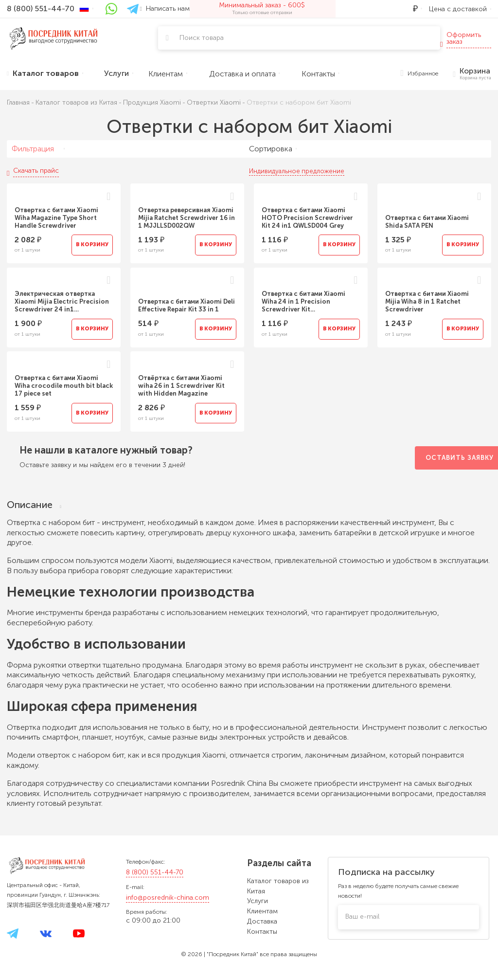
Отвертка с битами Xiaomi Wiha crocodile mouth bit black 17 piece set (64, 387)
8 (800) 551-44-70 (155, 872)
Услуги (258, 901)
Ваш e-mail (362, 916)
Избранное (420, 74)
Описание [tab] (34, 506)
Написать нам (165, 9)
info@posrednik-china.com (168, 898)
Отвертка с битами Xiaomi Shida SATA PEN (427, 222)
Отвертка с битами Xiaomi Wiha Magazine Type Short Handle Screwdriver (56, 218)
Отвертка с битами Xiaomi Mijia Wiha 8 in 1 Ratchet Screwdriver (427, 302)
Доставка (262, 921)
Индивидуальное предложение (297, 171)
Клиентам (262, 911)
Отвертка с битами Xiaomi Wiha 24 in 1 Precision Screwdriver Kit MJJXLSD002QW (303, 303)
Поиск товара (202, 38)
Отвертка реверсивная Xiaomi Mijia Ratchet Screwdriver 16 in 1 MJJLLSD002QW (187, 218)
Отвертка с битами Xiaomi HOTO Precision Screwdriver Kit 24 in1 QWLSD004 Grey (307, 218)
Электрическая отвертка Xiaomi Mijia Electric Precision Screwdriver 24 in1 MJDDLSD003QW (62, 303)
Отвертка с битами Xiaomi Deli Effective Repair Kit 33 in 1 (187, 306)
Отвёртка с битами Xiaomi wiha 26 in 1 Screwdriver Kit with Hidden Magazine (181, 387)
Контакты (262, 932)
